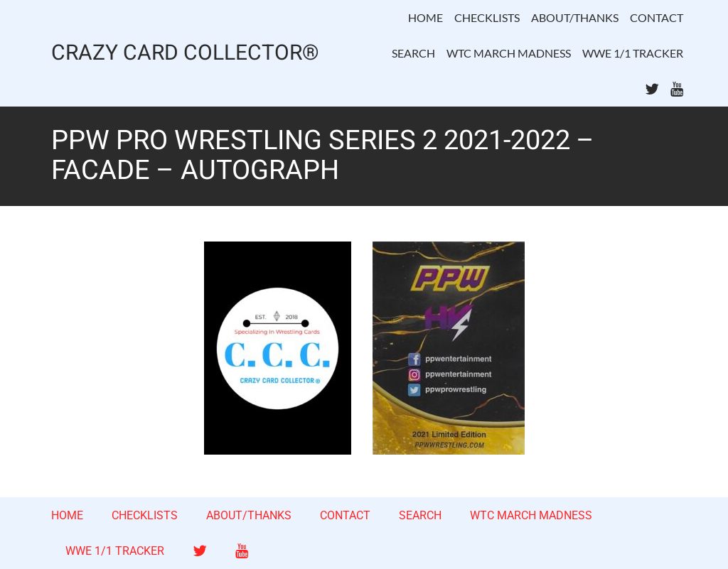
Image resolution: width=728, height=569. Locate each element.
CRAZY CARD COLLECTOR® (185, 54)
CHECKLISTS (487, 17)
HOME (425, 17)
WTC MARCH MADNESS (509, 53)
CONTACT (657, 17)
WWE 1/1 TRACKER (633, 53)
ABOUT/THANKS (575, 17)
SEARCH (413, 53)
